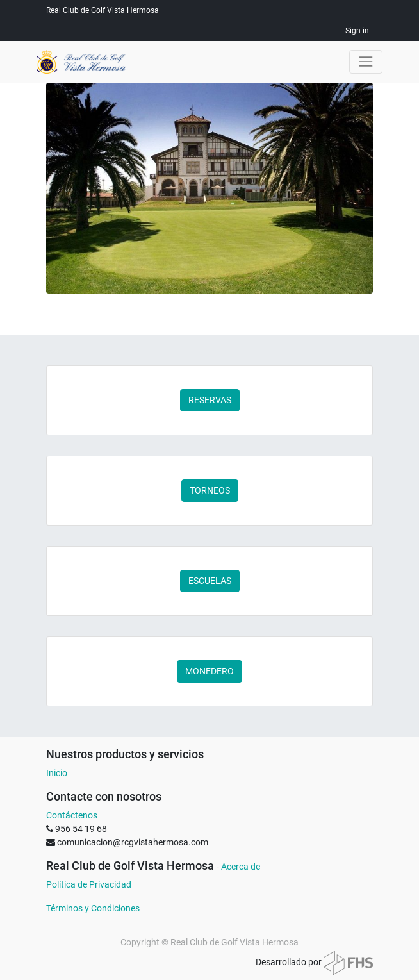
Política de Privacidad (89, 884)
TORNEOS (210, 490)
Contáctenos (72, 815)
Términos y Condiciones (93, 908)
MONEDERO (209, 671)
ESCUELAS (210, 581)
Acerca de (241, 867)
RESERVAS (210, 400)
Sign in (357, 31)
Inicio (57, 773)
